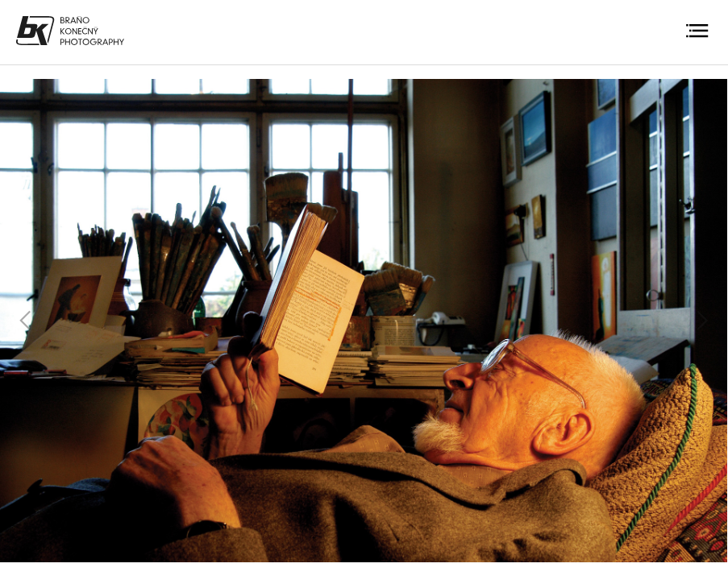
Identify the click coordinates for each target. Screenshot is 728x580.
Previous (26, 321)
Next (702, 321)
